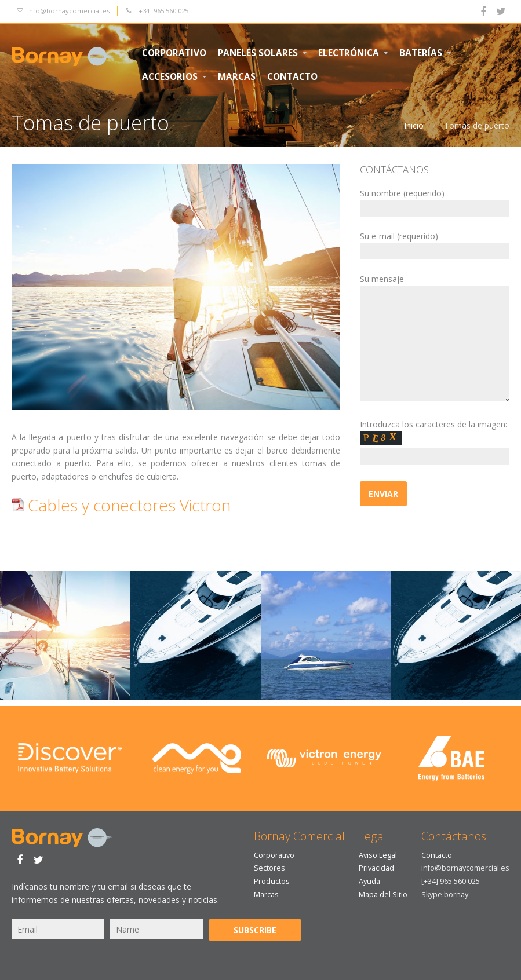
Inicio (414, 125)
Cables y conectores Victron (121, 505)
